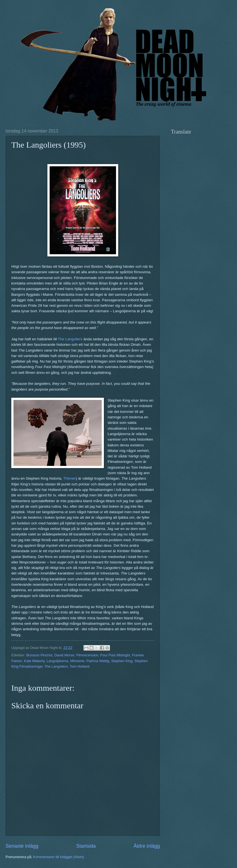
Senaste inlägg (22, 846)
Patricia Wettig (98, 661)
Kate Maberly (34, 661)
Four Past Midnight (115, 655)
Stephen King (122, 661)
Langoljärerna (57, 661)
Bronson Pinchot (39, 655)
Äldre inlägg (147, 846)
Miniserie (77, 661)
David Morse (64, 655)
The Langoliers (70, 339)
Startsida (86, 846)
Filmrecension (87, 655)
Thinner (69, 478)
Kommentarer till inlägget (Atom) (59, 857)
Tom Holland (80, 666)
